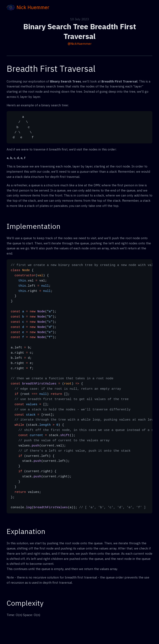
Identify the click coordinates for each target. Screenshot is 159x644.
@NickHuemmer (80, 44)
